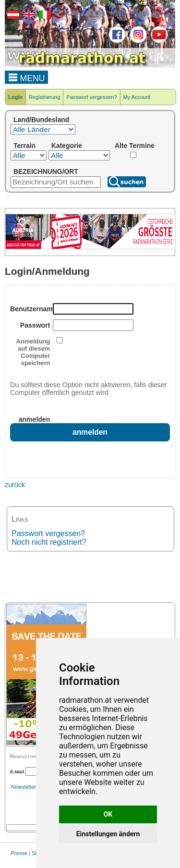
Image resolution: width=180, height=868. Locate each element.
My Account (137, 97)
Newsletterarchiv (30, 787)
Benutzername (30, 309)
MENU (27, 77)
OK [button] (108, 814)
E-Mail (17, 772)
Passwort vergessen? (91, 97)
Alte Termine (135, 146)
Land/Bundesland (41, 120)
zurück (15, 485)
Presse (19, 853)
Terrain (24, 146)
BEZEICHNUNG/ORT (46, 171)
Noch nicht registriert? (49, 542)
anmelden (35, 419)
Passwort (35, 325)
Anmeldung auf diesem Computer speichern (33, 352)
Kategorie (67, 146)
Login (15, 97)
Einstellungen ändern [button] (108, 834)
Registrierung (44, 97)
